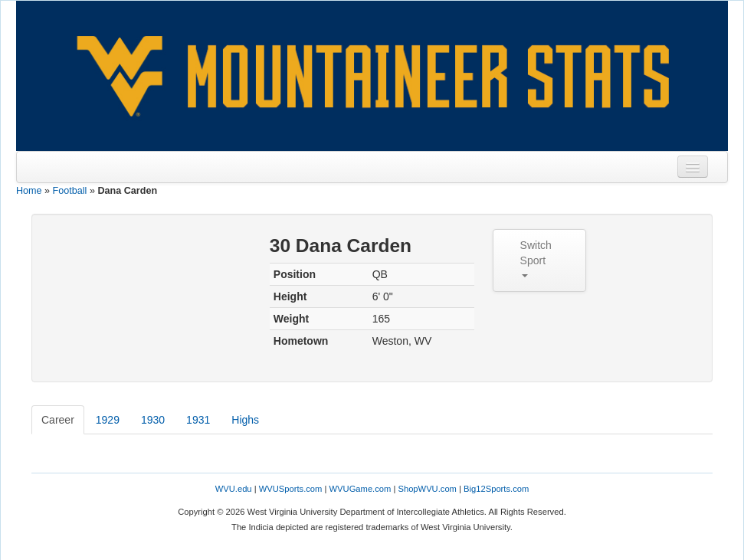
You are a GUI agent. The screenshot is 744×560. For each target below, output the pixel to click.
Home (29, 191)
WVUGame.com (361, 489)
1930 (153, 420)
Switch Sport (536, 258)
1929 (108, 420)
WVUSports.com (291, 489)
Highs (245, 420)
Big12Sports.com (496, 489)
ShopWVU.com (427, 489)
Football (70, 191)
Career (58, 420)
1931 (198, 420)
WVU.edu (234, 489)
